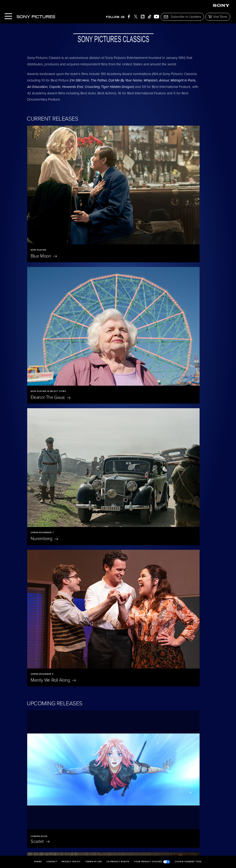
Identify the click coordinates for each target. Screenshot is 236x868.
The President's (142, 457)
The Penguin (172, 684)
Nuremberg (44, 276)
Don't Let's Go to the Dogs (168, 621)
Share (38, 862)
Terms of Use (94, 862)
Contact (52, 862)
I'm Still (104, 750)
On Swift (108, 684)
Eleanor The (139, 195)
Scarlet (40, 376)
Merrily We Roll (142, 276)
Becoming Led (44, 753)
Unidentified (133, 538)
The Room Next (171, 750)
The (132, 376)
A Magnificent (50, 538)
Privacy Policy (71, 862)
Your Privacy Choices (152, 862)
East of (44, 618)
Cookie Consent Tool (188, 862)
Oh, (99, 618)
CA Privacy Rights (118, 862)
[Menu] (8, 17)
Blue (44, 195)
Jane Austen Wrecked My (51, 687)
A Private (46, 457)
